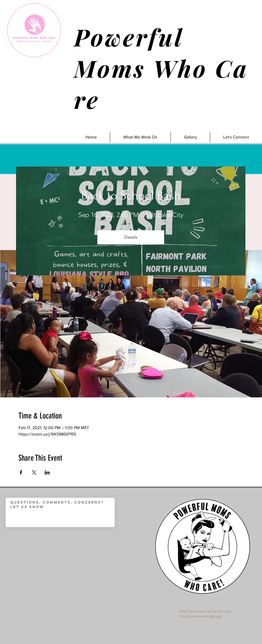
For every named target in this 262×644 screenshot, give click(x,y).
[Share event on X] (34, 472)
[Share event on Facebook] (21, 472)
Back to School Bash (131, 196)
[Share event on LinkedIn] (47, 472)
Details (131, 237)
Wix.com (216, 616)
